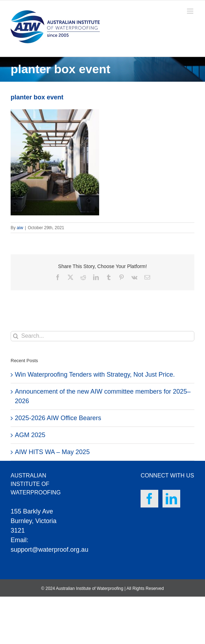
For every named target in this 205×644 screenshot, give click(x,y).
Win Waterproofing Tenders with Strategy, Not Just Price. (95, 375)
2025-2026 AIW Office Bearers (58, 418)
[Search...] (102, 336)
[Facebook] (149, 499)
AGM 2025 (30, 435)
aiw (20, 228)
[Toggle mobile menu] (191, 11)
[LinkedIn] (171, 499)
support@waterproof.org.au (49, 550)
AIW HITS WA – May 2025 (52, 452)
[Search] (16, 336)
